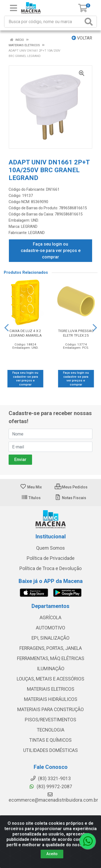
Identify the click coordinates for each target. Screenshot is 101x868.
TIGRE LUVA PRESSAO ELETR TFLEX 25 (76, 333)
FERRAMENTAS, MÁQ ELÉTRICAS (51, 658)
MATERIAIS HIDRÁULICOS (51, 699)
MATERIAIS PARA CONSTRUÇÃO (50, 709)
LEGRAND (29, 226)
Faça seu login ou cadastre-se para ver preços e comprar (51, 251)
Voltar (82, 38)
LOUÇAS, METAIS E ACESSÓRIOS (50, 679)
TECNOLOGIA (51, 730)
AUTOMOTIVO (50, 628)
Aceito (52, 854)
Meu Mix (31, 487)
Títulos (31, 498)
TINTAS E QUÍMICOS (50, 740)
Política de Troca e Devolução (50, 568)
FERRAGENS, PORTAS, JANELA (51, 648)
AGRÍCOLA (50, 618)
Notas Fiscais (70, 498)
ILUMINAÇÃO (51, 669)
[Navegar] (6, 328)
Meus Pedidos (71, 487)
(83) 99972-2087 (50, 787)
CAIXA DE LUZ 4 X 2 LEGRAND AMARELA (25, 333)
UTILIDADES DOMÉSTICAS (50, 750)
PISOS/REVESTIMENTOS (50, 720)
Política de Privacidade (51, 558)
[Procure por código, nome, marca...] (44, 22)
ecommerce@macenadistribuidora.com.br (53, 797)
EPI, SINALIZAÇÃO (50, 638)
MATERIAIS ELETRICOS (51, 689)
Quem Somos (50, 548)
